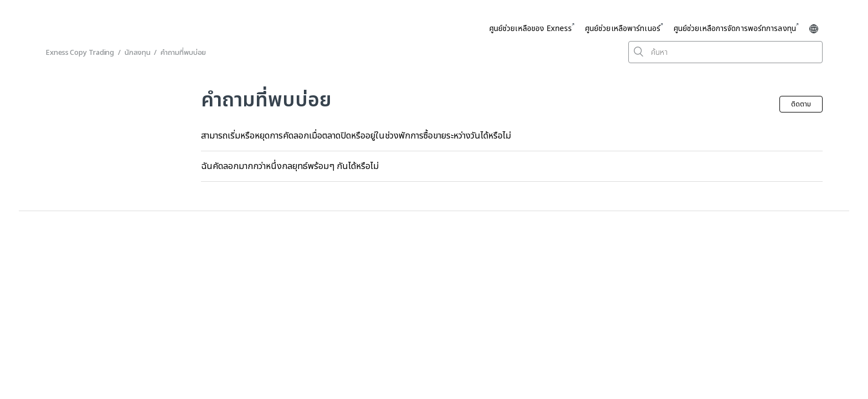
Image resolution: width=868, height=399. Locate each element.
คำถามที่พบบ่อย (183, 53)
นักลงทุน (137, 53)
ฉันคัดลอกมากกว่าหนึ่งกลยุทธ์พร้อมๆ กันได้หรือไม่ (290, 166)
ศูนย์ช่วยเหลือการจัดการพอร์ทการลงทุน (735, 29)
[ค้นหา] (725, 52)
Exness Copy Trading (80, 53)
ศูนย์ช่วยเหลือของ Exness (531, 29)
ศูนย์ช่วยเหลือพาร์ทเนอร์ (623, 29)
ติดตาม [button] (801, 104)
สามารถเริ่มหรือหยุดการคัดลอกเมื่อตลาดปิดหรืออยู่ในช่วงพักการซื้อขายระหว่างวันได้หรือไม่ (356, 136)
